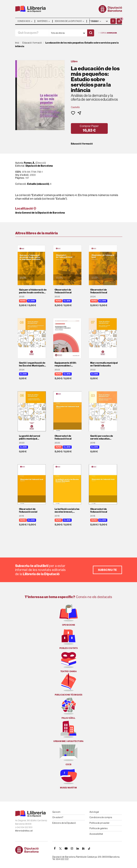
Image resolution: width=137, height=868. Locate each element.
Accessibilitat (96, 834)
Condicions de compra (101, 817)
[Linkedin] (78, 848)
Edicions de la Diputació (64, 823)
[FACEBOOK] (55, 848)
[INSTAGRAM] (72, 848)
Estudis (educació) (38, 184)
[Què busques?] (32, 33)
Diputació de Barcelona (39, 166)
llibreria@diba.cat (24, 831)
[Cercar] (91, 33)
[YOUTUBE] (66, 848)
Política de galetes (99, 828)
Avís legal (94, 812)
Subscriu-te (107, 570)
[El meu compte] (113, 21)
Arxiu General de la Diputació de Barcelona (40, 213)
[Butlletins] (83, 848)
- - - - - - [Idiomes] (100, 21)
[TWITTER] (61, 848)
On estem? (58, 817)
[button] (119, 21)
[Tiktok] (89, 848)
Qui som (56, 812)
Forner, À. (29, 163)
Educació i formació (82, 144)
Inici (17, 43)
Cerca (108, 33)
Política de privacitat (99, 823)
